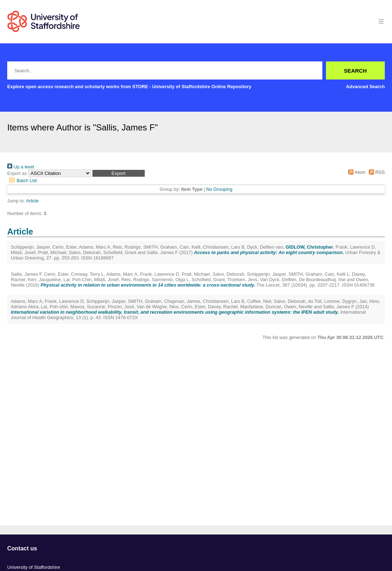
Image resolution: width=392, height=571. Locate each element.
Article (32, 201)
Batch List (22, 181)
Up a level (21, 167)
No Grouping (219, 189)
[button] (119, 173)
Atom (356, 172)
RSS (376, 172)
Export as (17, 173)
